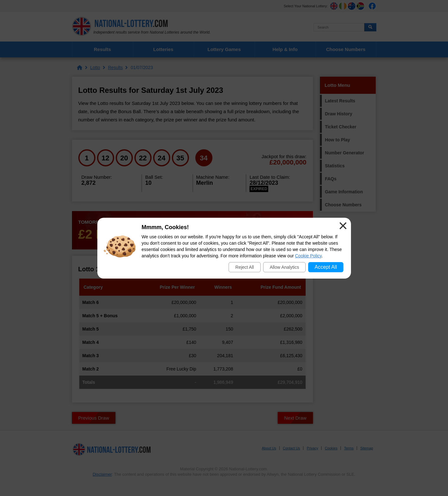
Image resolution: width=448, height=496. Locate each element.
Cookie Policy (308, 256)
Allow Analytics (285, 267)
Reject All (244, 267)
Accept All (326, 267)
